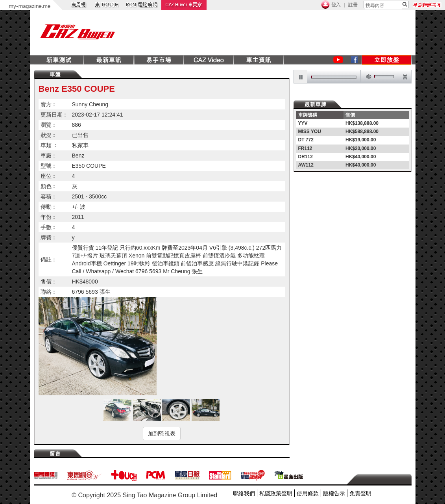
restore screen (404, 77)
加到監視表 (162, 434)
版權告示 (334, 493)
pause (301, 77)
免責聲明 (360, 493)
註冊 (353, 5)
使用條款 (308, 493)
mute (367, 77)
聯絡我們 (244, 493)
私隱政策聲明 (276, 493)
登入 (336, 5)
